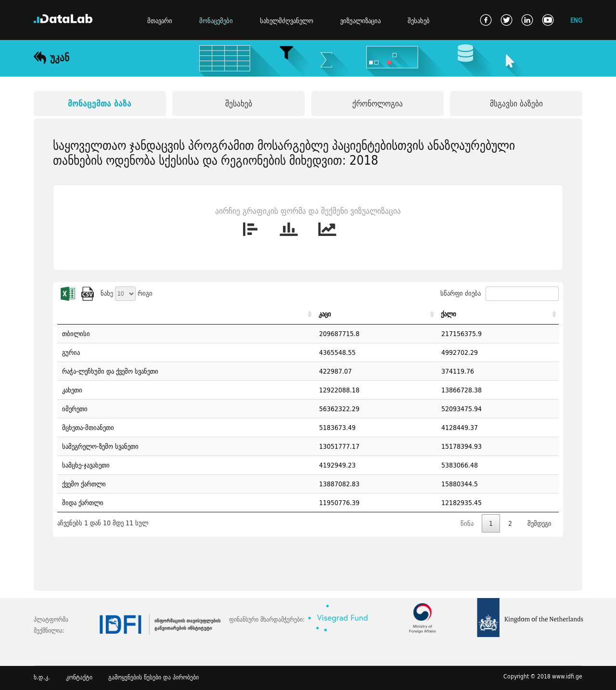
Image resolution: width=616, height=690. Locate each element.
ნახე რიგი (127, 293)
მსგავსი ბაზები (516, 103)
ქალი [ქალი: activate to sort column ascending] (449, 314)
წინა (467, 523)
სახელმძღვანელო (287, 21)
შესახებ (419, 21)
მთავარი (160, 21)
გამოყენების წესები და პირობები (154, 677)
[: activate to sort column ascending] (186, 314)
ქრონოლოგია (378, 103)
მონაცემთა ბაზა (100, 103)
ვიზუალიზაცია (360, 21)
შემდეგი (539, 523)
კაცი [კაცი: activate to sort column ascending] (325, 314)
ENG (576, 20)
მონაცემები (216, 21)
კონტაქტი (79, 677)
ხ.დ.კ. (42, 677)
